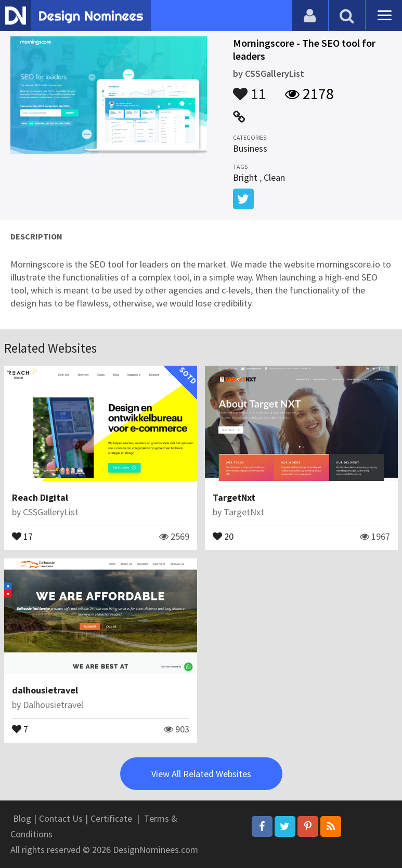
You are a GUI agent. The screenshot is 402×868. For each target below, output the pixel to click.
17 (22, 536)
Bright (245, 177)
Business (250, 148)
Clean (274, 177)
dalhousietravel (45, 690)
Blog (22, 818)
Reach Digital (40, 497)
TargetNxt (234, 497)
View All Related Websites (201, 774)
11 (250, 89)
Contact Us (61, 818)
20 (223, 536)
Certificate (111, 818)
